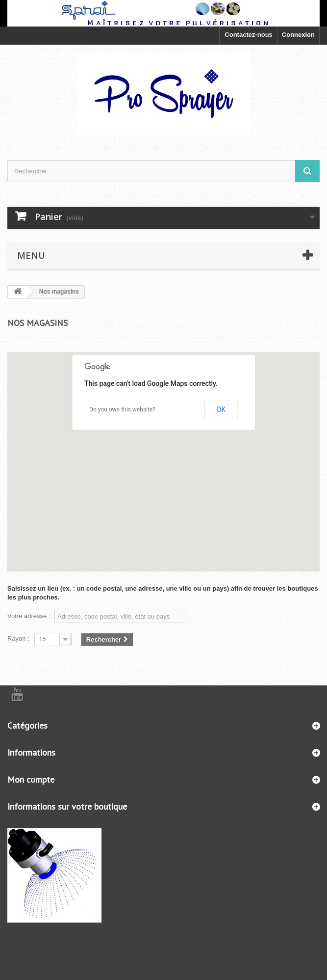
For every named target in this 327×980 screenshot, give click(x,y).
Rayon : (18, 639)
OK (221, 409)
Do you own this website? (122, 409)
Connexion (298, 35)
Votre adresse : (29, 616)
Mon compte (31, 779)
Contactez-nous (249, 35)
